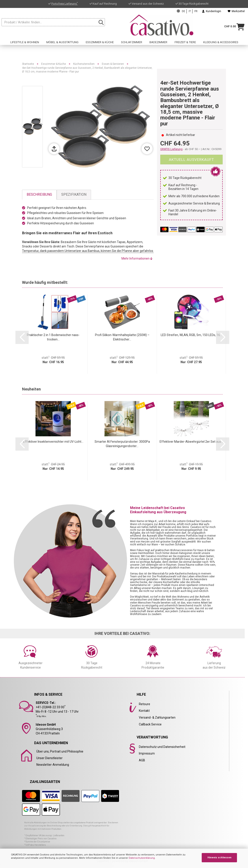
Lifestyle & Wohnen (25, 46)
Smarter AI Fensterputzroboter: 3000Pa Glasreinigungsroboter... (122, 444)
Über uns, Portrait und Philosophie (60, 751)
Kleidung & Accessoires (221, 46)
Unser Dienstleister (49, 758)
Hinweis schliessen (219, 858)
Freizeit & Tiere (185, 46)
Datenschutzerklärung (142, 858)
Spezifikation (74, 194)
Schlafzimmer (132, 46)
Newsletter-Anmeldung (53, 765)
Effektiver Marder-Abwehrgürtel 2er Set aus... (191, 442)
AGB (142, 760)
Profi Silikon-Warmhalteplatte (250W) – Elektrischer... (122, 337)
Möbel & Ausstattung (62, 46)
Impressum (147, 753)
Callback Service (150, 724)
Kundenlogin (212, 11)
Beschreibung (39, 194)
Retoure (145, 704)
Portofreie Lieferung (65, 4)
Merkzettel (236, 11)
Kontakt (144, 711)
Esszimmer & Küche (100, 46)
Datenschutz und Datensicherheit (162, 747)
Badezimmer (158, 46)
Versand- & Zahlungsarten (157, 717)
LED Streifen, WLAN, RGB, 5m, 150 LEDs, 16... (191, 335)
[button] (22, 337)
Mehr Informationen (137, 258)
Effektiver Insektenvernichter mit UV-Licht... (53, 442)
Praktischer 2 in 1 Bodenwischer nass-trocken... (53, 337)
